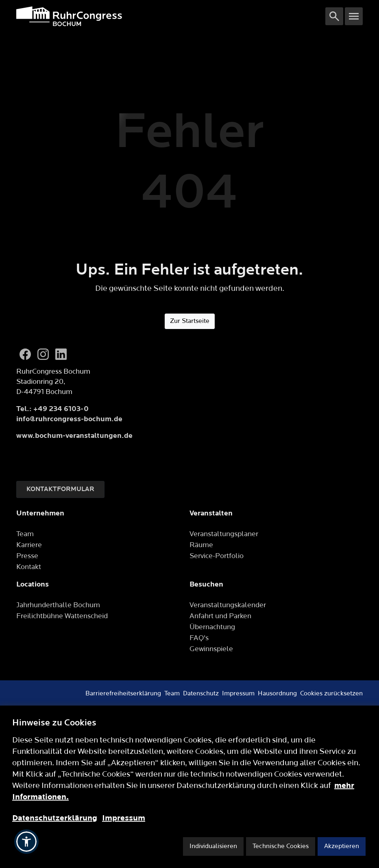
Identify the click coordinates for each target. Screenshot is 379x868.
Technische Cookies (281, 846)
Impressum (124, 818)
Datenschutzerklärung (55, 818)
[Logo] (171, 16)
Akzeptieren (342, 846)
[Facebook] (25, 354)
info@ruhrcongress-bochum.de (69, 419)
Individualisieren (213, 846)
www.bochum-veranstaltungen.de (74, 436)
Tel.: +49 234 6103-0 (52, 409)
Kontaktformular (60, 489)
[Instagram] (43, 354)
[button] (26, 842)
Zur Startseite (190, 321)
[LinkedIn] (61, 354)
